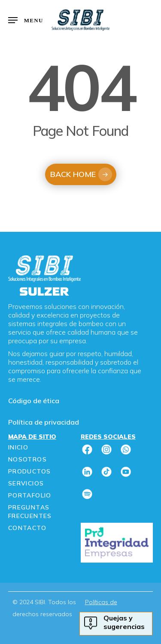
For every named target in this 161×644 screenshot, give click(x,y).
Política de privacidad (44, 422)
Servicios (26, 483)
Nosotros (27, 459)
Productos (30, 471)
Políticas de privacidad (101, 608)
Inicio (18, 447)
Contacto (27, 528)
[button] (26, 20)
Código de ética (34, 401)
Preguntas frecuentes (30, 512)
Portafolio (30, 495)
